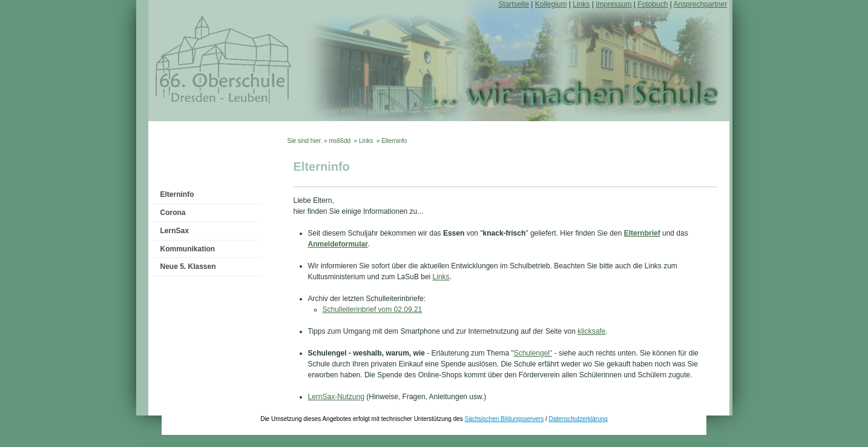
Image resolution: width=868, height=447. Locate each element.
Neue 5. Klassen (188, 267)
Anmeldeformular (338, 244)
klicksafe (591, 331)
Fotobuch (653, 4)
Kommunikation (188, 249)
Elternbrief (642, 233)
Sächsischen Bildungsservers (505, 419)
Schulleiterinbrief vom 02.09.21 (373, 310)
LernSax (175, 231)
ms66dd (340, 141)
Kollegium (551, 4)
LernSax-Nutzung (336, 397)
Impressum (613, 4)
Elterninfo (177, 194)
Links (581, 4)
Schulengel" (533, 353)
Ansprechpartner (700, 4)
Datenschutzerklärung (578, 419)
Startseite (514, 4)
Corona (173, 213)
